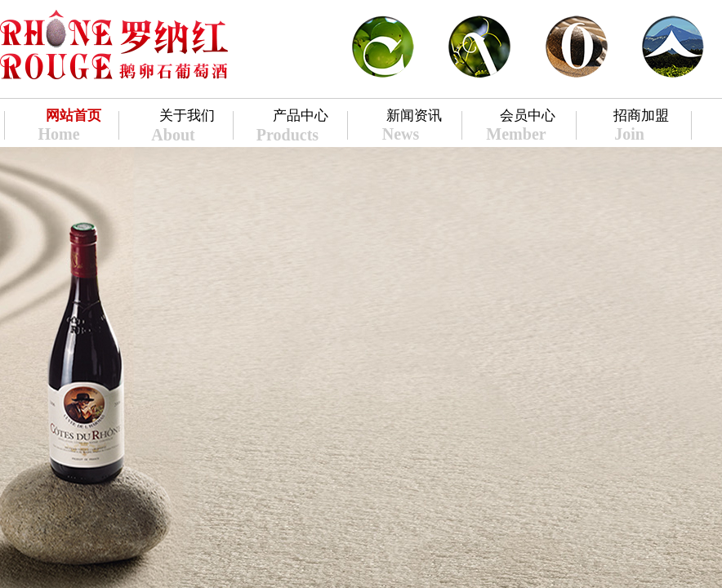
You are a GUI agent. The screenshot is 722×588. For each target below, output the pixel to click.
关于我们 (187, 116)
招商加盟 (641, 116)
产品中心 (301, 116)
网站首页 (74, 116)
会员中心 (528, 116)
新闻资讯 (414, 116)
